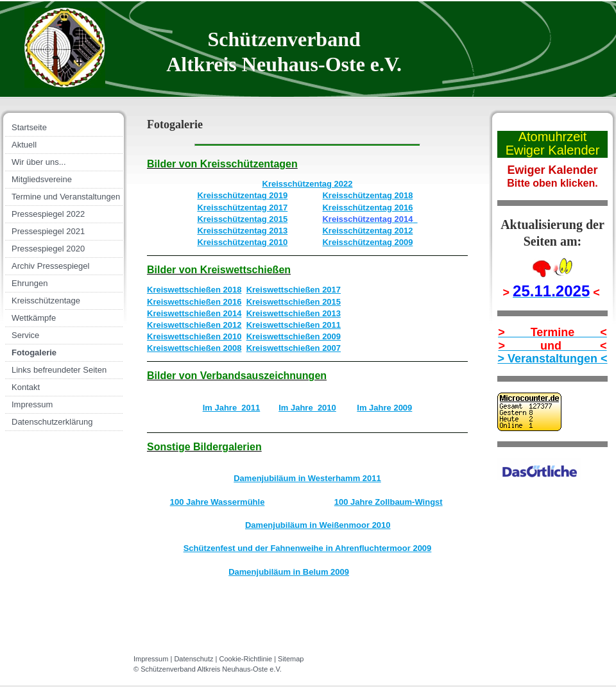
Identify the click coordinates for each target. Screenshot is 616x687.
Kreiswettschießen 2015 (294, 302)
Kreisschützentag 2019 (242, 195)
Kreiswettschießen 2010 (194, 336)
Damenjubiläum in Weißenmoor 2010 (318, 525)
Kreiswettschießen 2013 (294, 313)
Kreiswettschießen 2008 (194, 348)
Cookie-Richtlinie (246, 659)
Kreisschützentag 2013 (242, 231)
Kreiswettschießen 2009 (294, 336)
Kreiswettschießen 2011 (294, 325)
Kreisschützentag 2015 (242, 219)
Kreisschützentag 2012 (367, 231)
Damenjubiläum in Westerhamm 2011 (307, 478)
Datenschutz (193, 659)
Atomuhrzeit (553, 137)
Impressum (151, 659)
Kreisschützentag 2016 (367, 208)
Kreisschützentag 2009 (367, 242)
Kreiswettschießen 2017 (294, 290)
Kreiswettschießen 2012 (194, 325)
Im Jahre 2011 (232, 408)
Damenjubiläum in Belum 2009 (289, 572)
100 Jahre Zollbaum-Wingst (389, 502)
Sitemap (291, 659)
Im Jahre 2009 (384, 408)
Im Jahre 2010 (307, 408)
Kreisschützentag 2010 (242, 242)
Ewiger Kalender (553, 150)
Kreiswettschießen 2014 (194, 313)
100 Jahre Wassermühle (218, 502)
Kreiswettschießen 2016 (194, 302)
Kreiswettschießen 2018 (194, 290)
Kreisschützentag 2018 (367, 195)
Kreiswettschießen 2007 (294, 348)
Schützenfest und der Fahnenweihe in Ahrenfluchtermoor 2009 (308, 548)
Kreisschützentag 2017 (242, 208)
